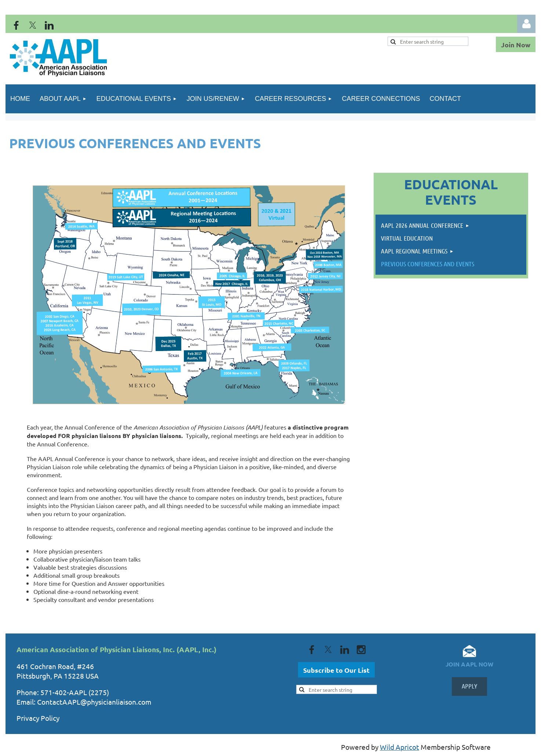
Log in (526, 24)
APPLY (469, 686)
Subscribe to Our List (336, 670)
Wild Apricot (400, 747)
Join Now (516, 45)
